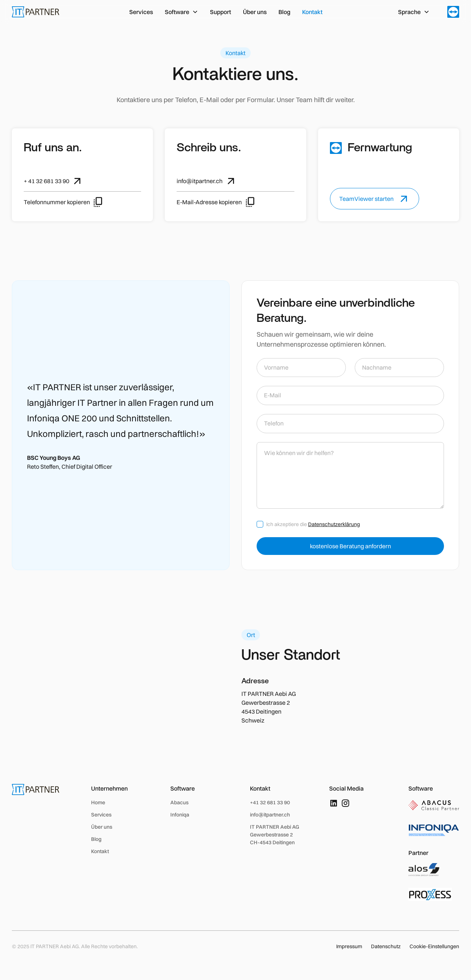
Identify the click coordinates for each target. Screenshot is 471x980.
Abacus (179, 802)
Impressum (349, 946)
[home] (36, 12)
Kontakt (312, 12)
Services (141, 12)
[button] (181, 12)
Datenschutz (386, 946)
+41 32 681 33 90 (270, 802)
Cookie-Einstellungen (434, 946)
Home (98, 802)
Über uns (255, 12)
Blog (284, 12)
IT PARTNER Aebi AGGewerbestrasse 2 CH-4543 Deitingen (275, 835)
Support (221, 12)
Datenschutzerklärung (334, 524)
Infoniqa (180, 815)
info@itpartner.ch (270, 815)
